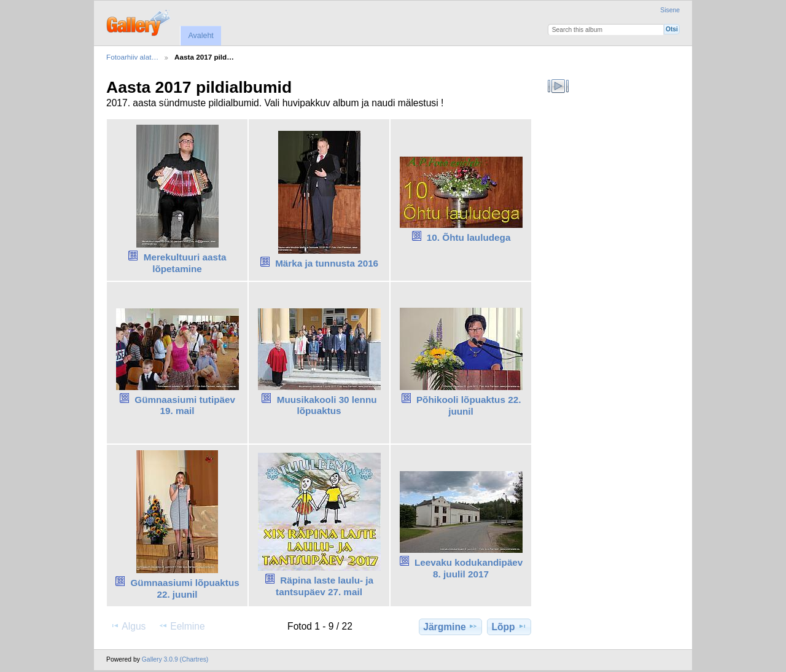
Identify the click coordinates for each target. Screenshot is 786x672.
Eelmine (181, 626)
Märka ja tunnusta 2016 (327, 263)
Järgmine (450, 627)
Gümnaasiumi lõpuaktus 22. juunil (185, 588)
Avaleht (200, 36)
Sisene (670, 10)
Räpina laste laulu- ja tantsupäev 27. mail (325, 586)
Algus (128, 626)
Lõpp (509, 627)
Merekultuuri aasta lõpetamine (185, 263)
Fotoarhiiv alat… (132, 57)
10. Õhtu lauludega (469, 237)
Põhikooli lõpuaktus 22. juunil (469, 405)
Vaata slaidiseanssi (558, 86)
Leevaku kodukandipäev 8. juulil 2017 (469, 568)
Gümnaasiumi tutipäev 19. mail (185, 405)
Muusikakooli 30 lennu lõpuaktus (327, 405)
